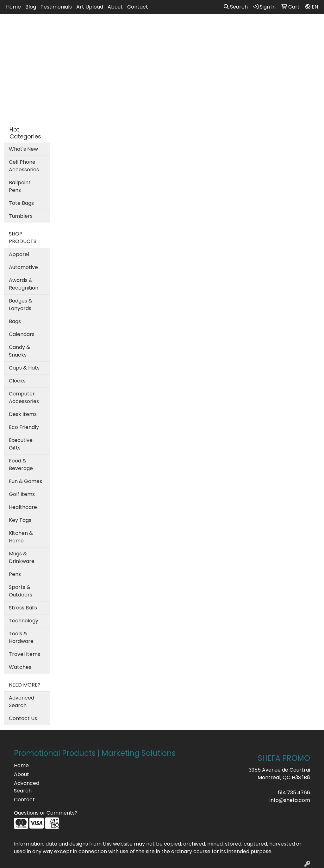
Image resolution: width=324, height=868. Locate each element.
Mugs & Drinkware (22, 557)
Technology (24, 621)
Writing (272, 28)
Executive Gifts (21, 444)
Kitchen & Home (21, 537)
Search (236, 7)
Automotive (23, 267)
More (301, 28)
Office (197, 28)
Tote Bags (21, 203)
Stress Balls (23, 608)
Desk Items (23, 414)
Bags (131, 28)
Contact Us (23, 718)
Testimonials (56, 7)
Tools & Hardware (21, 637)
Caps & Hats (24, 368)
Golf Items (22, 494)
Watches (20, 667)
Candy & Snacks (19, 351)
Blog (31, 7)
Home (13, 7)
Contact (138, 7)
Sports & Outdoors (21, 591)
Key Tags (20, 520)
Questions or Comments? (46, 813)
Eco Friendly (24, 427)
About (115, 7)
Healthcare (23, 507)
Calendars (22, 334)
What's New (23, 149)
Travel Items (25, 654)
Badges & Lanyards (21, 305)
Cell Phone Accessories (24, 166)
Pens (15, 574)
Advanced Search (22, 702)
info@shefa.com (290, 800)
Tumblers (21, 216)
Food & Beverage (21, 465)
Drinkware (163, 28)
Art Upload (90, 7)
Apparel (103, 28)
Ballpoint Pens (20, 186)
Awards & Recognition (24, 284)
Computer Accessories (24, 397)
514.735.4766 (294, 793)
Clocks (17, 381)
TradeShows (234, 28)
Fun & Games (25, 481)
